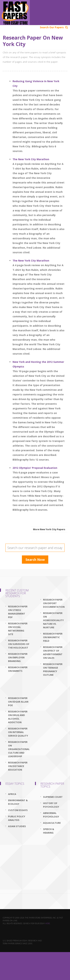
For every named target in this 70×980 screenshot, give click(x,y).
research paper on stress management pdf (18, 612)
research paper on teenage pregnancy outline (53, 669)
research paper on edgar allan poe (18, 702)
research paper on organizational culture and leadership (19, 749)
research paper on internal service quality (18, 732)
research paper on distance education (18, 766)
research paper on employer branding (18, 657)
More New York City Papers (49, 529)
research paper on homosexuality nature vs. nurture (53, 620)
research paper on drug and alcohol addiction (18, 717)
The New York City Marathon (31, 159)
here (48, 923)
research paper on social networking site (18, 629)
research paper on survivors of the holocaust (19, 644)
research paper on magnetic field (53, 637)
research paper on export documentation (54, 603)
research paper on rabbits (18, 669)
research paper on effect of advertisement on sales (53, 652)
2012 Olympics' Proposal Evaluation (35, 468)
